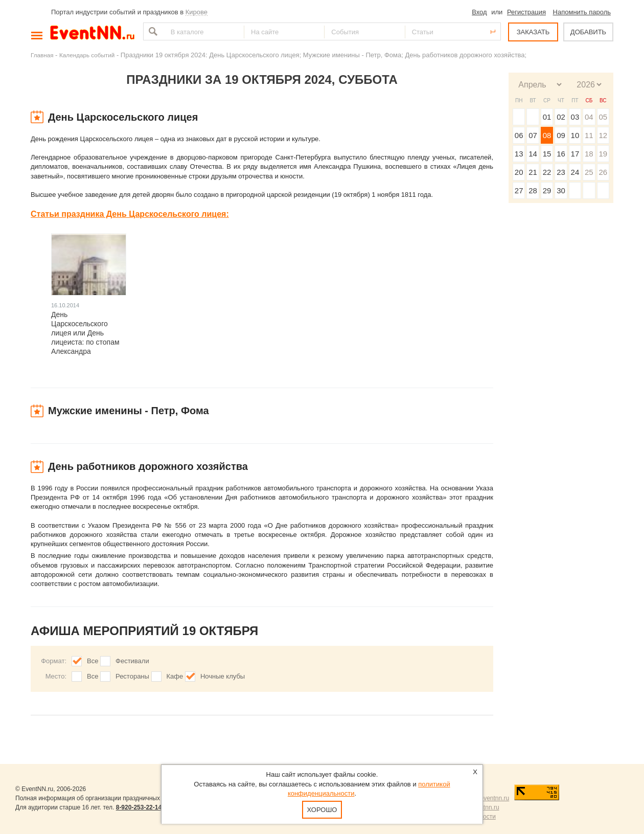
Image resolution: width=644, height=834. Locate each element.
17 (575, 154)
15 (547, 154)
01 (547, 117)
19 (603, 154)
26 (603, 172)
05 (603, 117)
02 (561, 117)
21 (533, 172)
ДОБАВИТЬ (588, 32)
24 (575, 172)
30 (561, 190)
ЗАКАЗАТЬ (533, 32)
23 (561, 172)
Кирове (197, 12)
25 (589, 172)
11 (589, 135)
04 (589, 117)
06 (519, 135)
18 (589, 154)
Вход (479, 12)
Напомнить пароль (582, 12)
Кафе (175, 676)
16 (561, 154)
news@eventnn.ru (484, 798)
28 (533, 190)
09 (561, 135)
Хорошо (322, 810)
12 (603, 135)
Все (93, 661)
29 (547, 190)
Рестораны (132, 676)
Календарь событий (87, 55)
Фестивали (132, 661)
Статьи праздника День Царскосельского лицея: (130, 214)
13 (519, 154)
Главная (42, 55)
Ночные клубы (223, 676)
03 (575, 117)
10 (575, 135)
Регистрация (526, 12)
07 (533, 135)
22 (547, 172)
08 (547, 135)
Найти (152, 31)
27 (519, 190)
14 (533, 154)
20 (519, 172)
